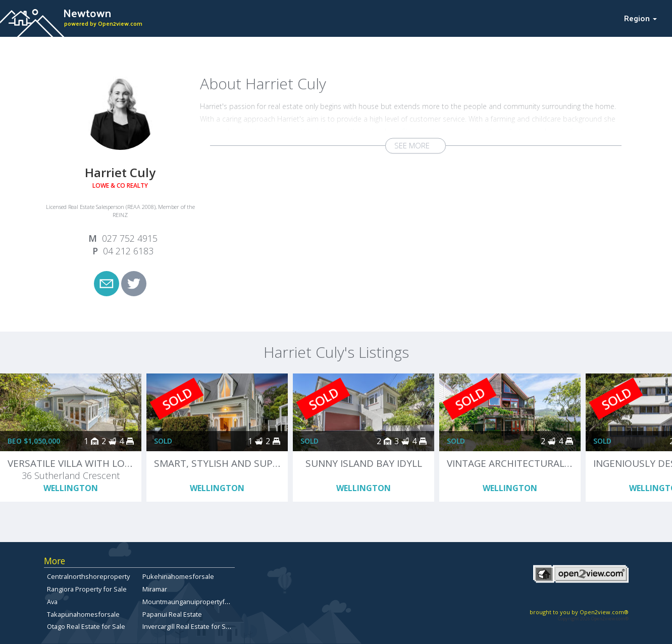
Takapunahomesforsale (83, 614)
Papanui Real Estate (172, 614)
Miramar (155, 589)
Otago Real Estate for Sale (86, 626)
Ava (52, 602)
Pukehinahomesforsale (178, 576)
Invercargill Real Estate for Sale (189, 626)
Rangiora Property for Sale (87, 589)
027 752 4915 (130, 238)
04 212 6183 (128, 251)
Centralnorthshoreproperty (88, 576)
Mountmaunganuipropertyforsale (193, 602)
